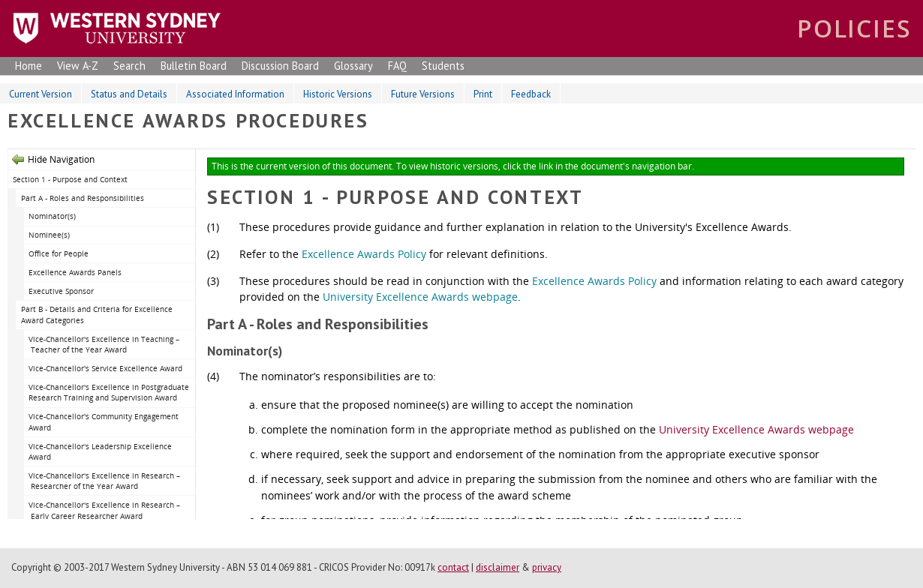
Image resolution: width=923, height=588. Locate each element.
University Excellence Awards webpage (420, 297)
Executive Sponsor (61, 291)
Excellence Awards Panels (75, 272)
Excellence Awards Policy (364, 254)
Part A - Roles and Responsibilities (83, 198)
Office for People (59, 253)
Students (443, 66)
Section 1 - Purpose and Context (70, 179)
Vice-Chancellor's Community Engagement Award (104, 422)
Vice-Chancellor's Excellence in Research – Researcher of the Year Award (104, 481)
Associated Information (235, 94)
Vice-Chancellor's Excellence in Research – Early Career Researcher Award (104, 510)
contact (453, 567)
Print (483, 94)
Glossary (353, 66)
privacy (547, 567)
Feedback (531, 94)
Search (129, 66)
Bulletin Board (194, 66)
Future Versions (423, 94)
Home (29, 66)
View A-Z (78, 66)
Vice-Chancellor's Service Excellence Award (105, 368)
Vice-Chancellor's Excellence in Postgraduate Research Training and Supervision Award (109, 393)
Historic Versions (338, 94)
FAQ (397, 66)
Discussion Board (280, 66)
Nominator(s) (52, 216)
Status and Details (129, 94)
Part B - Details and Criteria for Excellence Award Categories (97, 315)
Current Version (41, 94)
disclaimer (498, 567)
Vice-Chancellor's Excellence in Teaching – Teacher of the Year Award (104, 345)
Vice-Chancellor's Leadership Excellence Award (100, 452)
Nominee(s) (49, 235)
